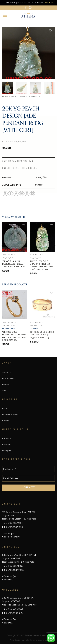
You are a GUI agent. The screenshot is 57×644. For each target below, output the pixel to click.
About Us (7, 373)
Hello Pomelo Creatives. (36, 640)
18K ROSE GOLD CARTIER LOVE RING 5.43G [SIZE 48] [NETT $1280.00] (42, 335)
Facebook (7, 445)
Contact (6, 421)
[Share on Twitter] (16, 194)
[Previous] (2, 251)
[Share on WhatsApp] (5, 194)
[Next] (55, 251)
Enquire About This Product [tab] (21, 168)
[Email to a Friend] (22, 194)
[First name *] (28, 469)
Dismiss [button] (49, 3)
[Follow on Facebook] (26, 8)
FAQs (5, 409)
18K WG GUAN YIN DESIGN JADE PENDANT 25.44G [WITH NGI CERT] (14, 264)
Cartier (34, 329)
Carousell (7, 439)
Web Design (15, 640)
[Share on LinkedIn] (32, 194)
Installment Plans (10, 415)
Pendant (39, 185)
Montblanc (9, 329)
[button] (5, 15)
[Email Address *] (28, 478)
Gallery (6, 385)
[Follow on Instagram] (31, 8)
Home (5, 96)
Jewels (23, 96)
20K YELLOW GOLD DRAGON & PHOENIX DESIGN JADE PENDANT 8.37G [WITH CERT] (41, 265)
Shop (14, 96)
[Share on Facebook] (11, 194)
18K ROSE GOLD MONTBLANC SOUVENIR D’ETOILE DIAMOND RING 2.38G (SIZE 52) (14, 336)
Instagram (7, 451)
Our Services (8, 379)
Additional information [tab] (18, 161)
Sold (4, 391)
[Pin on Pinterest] (27, 194)
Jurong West (41, 177)
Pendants (35, 96)
